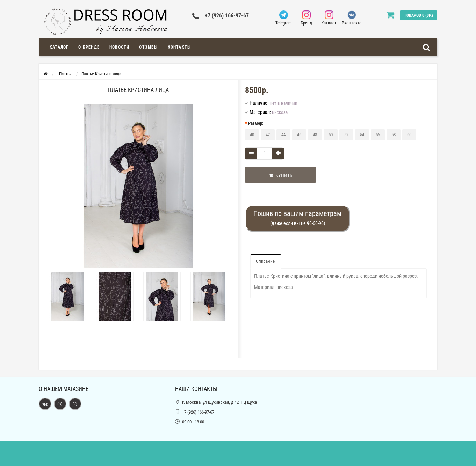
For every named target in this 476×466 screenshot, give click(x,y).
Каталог (329, 18)
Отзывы (148, 47)
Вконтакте (352, 18)
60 (409, 135)
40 (252, 135)
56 (378, 135)
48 (315, 135)
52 (346, 135)
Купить (281, 175)
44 (283, 135)
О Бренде (89, 47)
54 (362, 135)
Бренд (306, 18)
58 (394, 135)
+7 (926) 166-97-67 (227, 16)
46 (299, 135)
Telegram (284, 18)
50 (331, 135)
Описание (265, 261)
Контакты (179, 47)
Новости (119, 47)
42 (268, 135)
